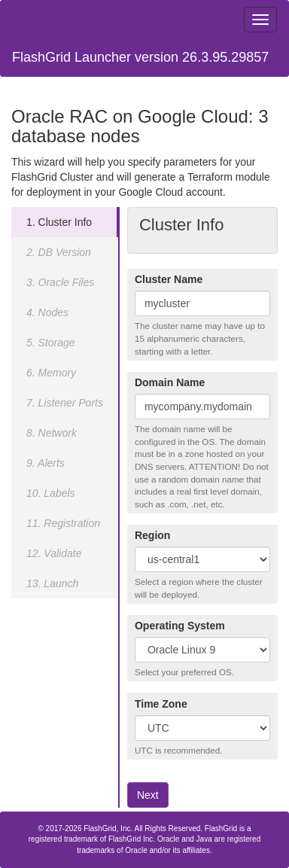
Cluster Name (169, 279)
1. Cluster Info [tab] (59, 222)
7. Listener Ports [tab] (65, 403)
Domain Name (170, 382)
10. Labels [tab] (51, 493)
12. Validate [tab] (54, 553)
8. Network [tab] (52, 433)
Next (148, 795)
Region (152, 535)
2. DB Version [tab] (59, 252)
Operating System (180, 626)
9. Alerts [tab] (46, 463)
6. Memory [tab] (51, 373)
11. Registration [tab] (63, 523)
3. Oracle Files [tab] (60, 282)
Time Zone (161, 704)
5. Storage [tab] (51, 343)
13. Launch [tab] (52, 583)
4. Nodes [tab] (47, 312)
